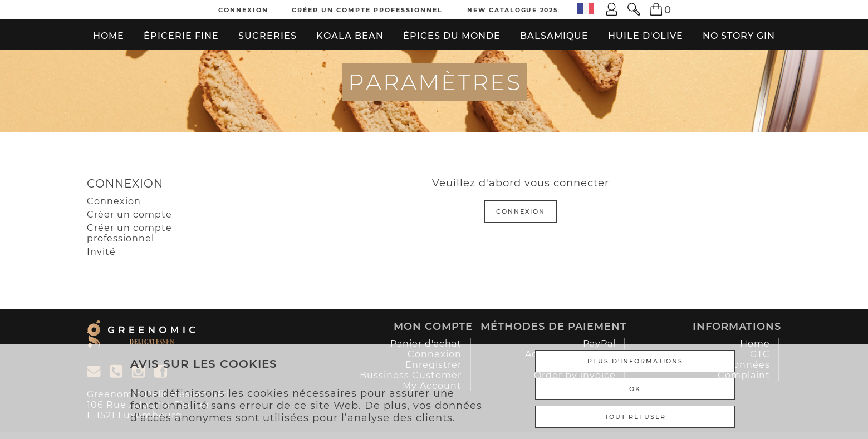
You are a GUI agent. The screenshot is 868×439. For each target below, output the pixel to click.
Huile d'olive (646, 36)
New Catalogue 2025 (513, 10)
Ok (635, 389)
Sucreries (268, 36)
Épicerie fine (181, 36)
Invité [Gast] (101, 252)
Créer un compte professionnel (367, 10)
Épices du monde (452, 36)
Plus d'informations (635, 361)
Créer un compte (129, 214)
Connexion (243, 10)
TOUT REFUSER (635, 417)
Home (109, 36)
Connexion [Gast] (114, 201)
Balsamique (554, 36)
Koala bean (350, 36)
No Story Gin (739, 36)
